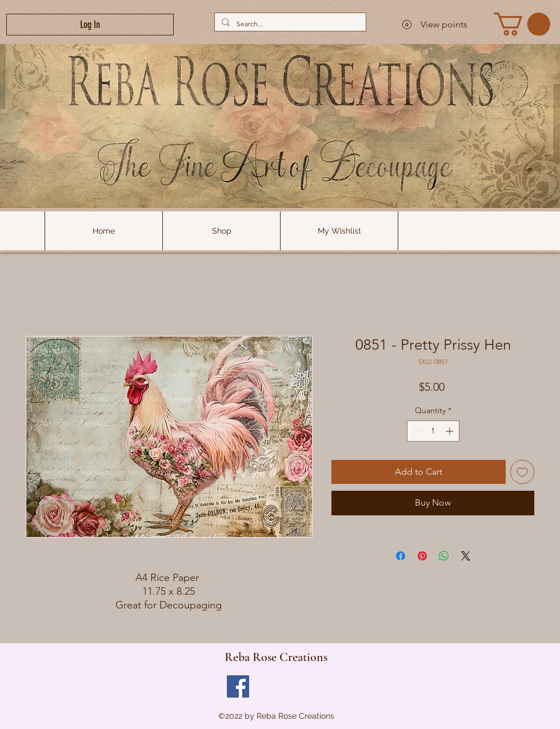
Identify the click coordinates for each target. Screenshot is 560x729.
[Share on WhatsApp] (444, 556)
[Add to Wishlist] (522, 472)
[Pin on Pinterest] (422, 556)
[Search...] (289, 24)
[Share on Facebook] (401, 556)
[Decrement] (416, 431)
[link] (522, 24)
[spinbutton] (433, 431)
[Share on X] (466, 556)
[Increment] (451, 431)
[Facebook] (238, 686)
